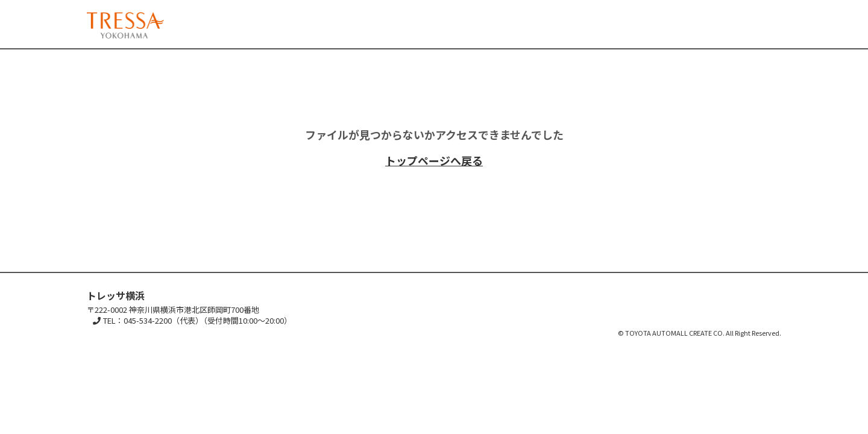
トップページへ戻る (434, 160)
